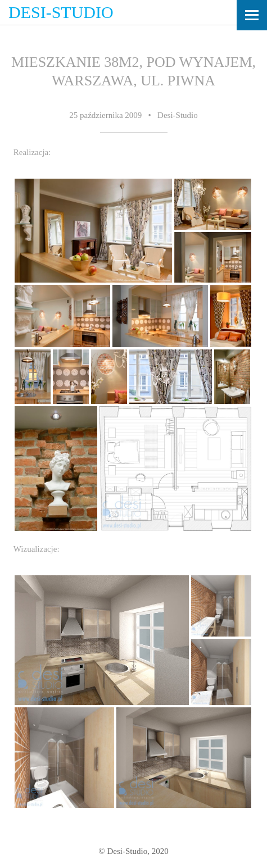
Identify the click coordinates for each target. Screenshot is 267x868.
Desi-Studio (61, 12)
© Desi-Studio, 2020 (133, 851)
